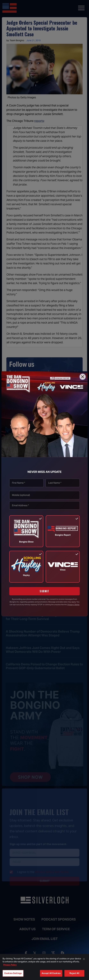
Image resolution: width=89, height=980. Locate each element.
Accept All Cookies (51, 973)
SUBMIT (44, 591)
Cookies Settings (13, 973)
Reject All (74, 973)
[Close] (83, 377)
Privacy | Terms (73, 605)
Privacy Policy (10, 965)
